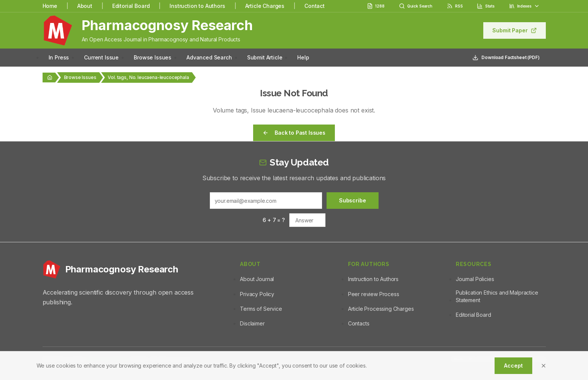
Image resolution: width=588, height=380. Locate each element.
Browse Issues (153, 57)
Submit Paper (514, 30)
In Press (59, 57)
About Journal (257, 279)
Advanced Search (209, 57)
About (85, 6)
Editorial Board (131, 6)
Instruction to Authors (197, 6)
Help (303, 57)
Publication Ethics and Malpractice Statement (497, 296)
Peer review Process (374, 294)
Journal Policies (475, 279)
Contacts (359, 323)
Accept (513, 366)
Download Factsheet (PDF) (506, 58)
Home (50, 6)
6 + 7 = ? (274, 220)
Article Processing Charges (381, 309)
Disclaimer (252, 323)
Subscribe (353, 200)
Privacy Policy (257, 294)
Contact (315, 6)
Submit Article (265, 57)
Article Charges (265, 6)
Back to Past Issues (294, 133)
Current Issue (101, 57)
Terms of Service (261, 309)
